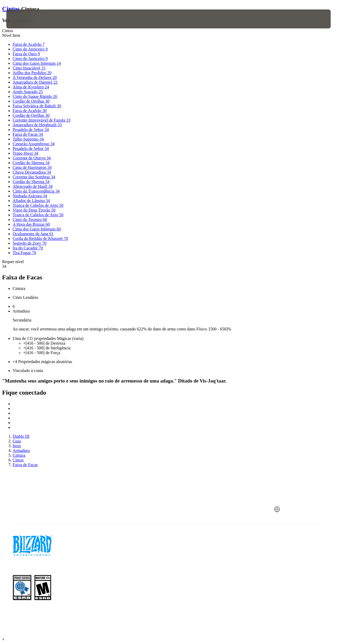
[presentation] (23, 19)
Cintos (12, 9)
